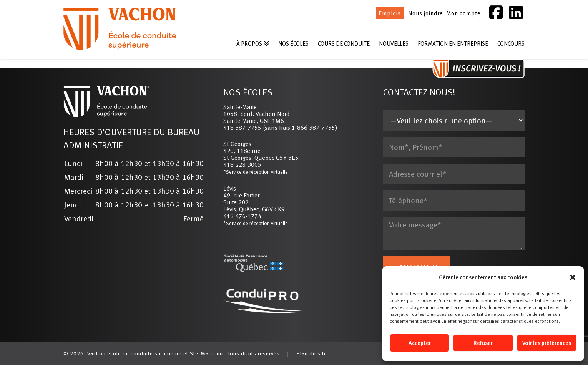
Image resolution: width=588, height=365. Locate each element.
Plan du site (312, 353)
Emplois (390, 13)
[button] (573, 277)
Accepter (420, 343)
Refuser (483, 343)
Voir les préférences (547, 343)
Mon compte (463, 13)
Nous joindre (426, 13)
